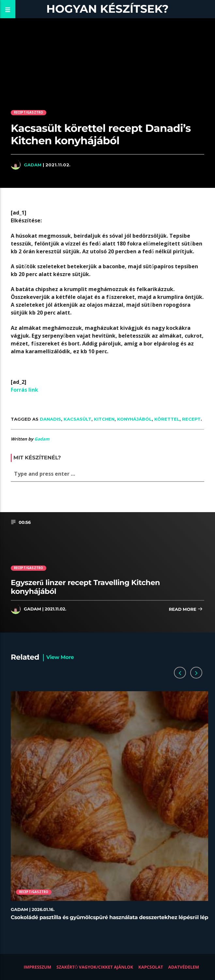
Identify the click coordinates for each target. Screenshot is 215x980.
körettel (167, 419)
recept (191, 419)
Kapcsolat (151, 967)
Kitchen (104, 419)
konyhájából (134, 419)
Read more (186, 610)
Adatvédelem (184, 967)
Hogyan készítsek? (108, 9)
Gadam (33, 165)
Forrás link (24, 390)
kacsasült (77, 419)
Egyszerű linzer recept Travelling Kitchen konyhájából (85, 587)
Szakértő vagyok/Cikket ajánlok (95, 967)
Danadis (50, 419)
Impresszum (38, 967)
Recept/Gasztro (29, 112)
